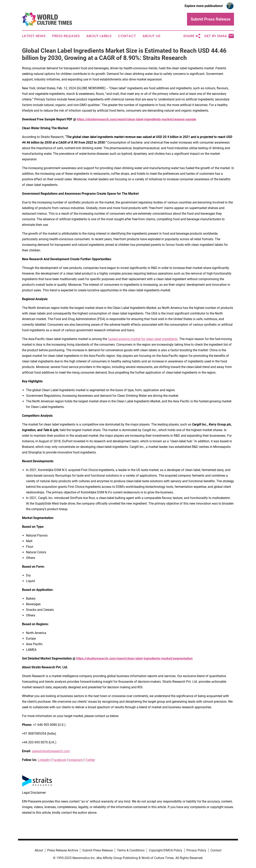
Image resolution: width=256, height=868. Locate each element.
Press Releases (66, 36)
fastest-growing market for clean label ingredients (143, 339)
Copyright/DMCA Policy (165, 850)
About (39, 850)
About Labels (99, 36)
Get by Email (219, 36)
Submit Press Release (97, 850)
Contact (127, 36)
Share (192, 36)
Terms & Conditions (131, 850)
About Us (151, 36)
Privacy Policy (196, 850)
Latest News (34, 36)
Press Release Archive (63, 850)
